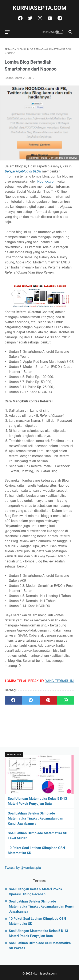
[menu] (10, 32)
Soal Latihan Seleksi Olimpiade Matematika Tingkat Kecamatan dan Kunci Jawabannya (35, 818)
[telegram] (59, 18)
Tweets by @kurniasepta (23, 868)
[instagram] (39, 18)
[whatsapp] (66, 700)
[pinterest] (48, 700)
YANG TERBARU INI (60, 681)
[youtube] (49, 18)
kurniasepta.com (40, 8)
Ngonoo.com (47, 181)
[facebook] (20, 18)
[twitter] (30, 18)
